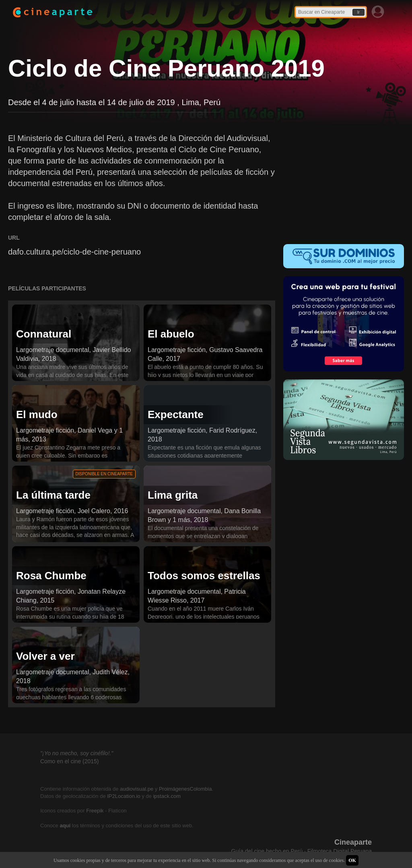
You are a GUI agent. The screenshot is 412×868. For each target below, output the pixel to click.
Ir (358, 12)
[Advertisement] (344, 183)
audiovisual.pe (137, 789)
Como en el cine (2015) (70, 761)
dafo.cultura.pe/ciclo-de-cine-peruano (74, 252)
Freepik (95, 811)
